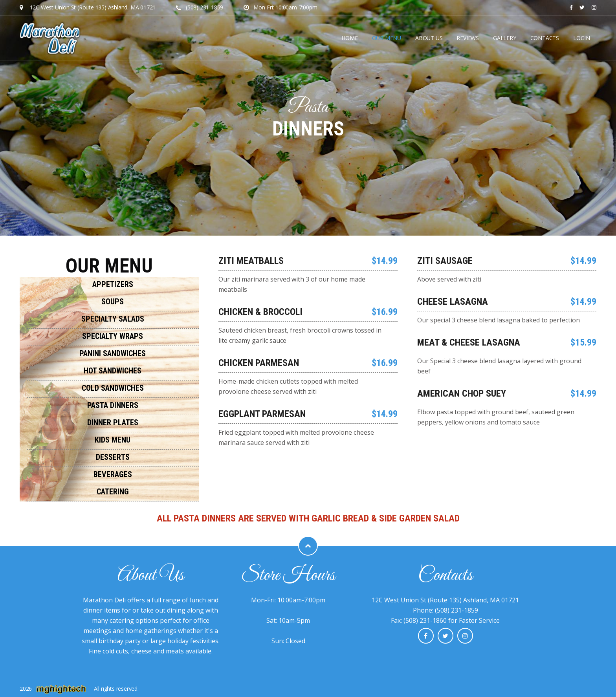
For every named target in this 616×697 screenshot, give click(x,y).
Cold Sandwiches (113, 388)
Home (349, 38)
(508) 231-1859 (200, 7)
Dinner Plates (113, 423)
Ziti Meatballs (251, 261)
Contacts (545, 38)
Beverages (113, 474)
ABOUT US (429, 38)
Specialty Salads (113, 319)
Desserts (113, 457)
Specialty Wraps (113, 336)
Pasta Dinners (113, 405)
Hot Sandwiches (113, 371)
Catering (113, 492)
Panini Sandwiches (113, 353)
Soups (113, 302)
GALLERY (505, 38)
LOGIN (582, 38)
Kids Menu (113, 440)
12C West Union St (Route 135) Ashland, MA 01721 (93, 7)
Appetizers (113, 284)
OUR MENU (387, 38)
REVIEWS (468, 38)
